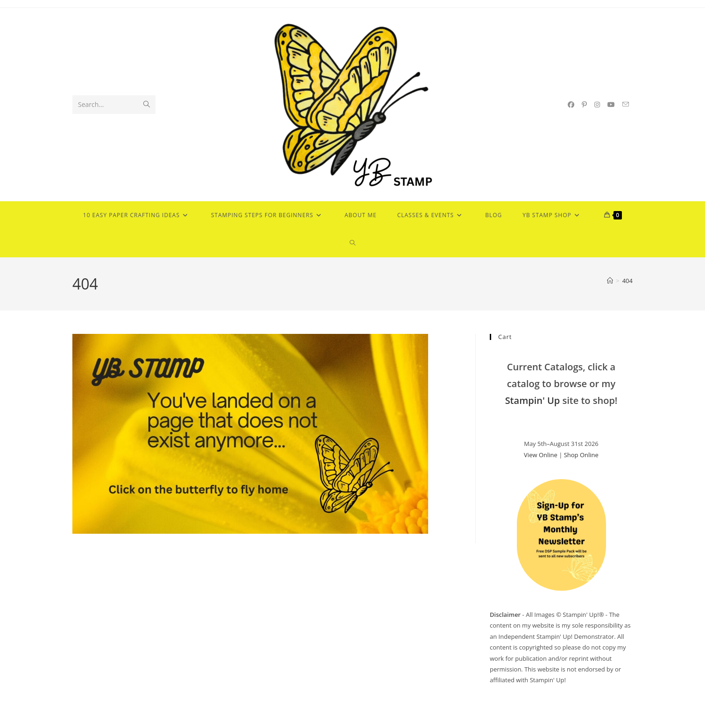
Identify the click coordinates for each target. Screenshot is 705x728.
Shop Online (581, 455)
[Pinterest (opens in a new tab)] (584, 105)
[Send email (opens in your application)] (626, 104)
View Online (541, 455)
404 (627, 281)
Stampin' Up (533, 400)
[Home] (610, 281)
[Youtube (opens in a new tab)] (611, 105)
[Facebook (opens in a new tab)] (571, 105)
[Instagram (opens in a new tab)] (597, 105)
